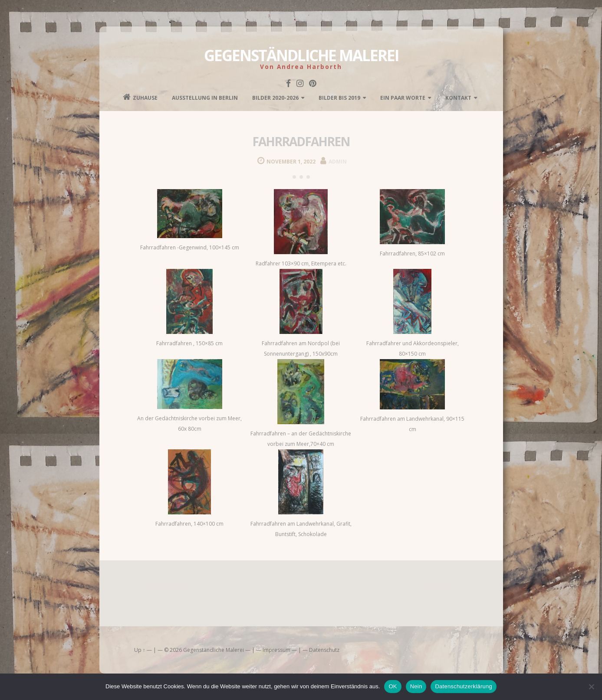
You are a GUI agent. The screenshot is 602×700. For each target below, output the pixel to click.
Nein (416, 686)
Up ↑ (140, 650)
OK (393, 686)
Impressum (276, 650)
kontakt (458, 98)
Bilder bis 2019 (339, 98)
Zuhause (140, 97)
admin (338, 162)
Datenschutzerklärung (463, 686)
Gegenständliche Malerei (301, 55)
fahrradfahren (301, 141)
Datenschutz (324, 650)
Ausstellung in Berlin (205, 98)
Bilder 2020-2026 (275, 98)
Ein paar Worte (403, 98)
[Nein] (591, 687)
